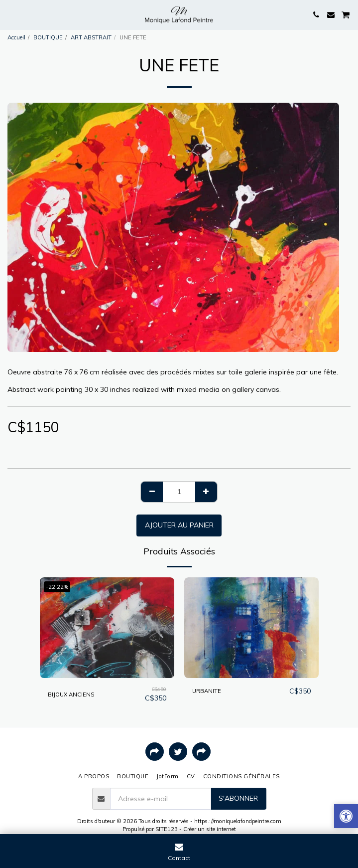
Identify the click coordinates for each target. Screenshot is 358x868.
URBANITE (207, 691)
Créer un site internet (210, 829)
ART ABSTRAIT (91, 37)
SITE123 (167, 829)
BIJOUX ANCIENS (71, 694)
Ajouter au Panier (179, 525)
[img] (107, 628)
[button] (11, 14)
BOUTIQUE (48, 37)
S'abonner (238, 798)
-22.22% (57, 587)
